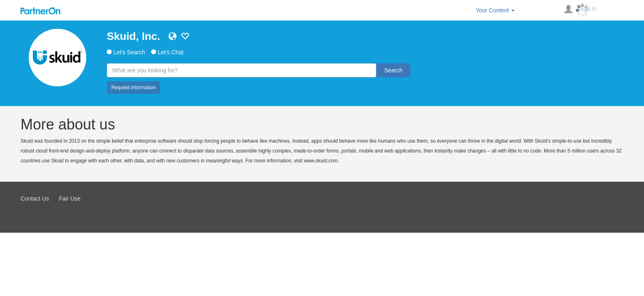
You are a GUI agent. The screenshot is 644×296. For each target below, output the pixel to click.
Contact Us (35, 199)
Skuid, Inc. (133, 36)
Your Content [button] (495, 10)
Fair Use (70, 199)
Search (393, 70)
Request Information (133, 88)
